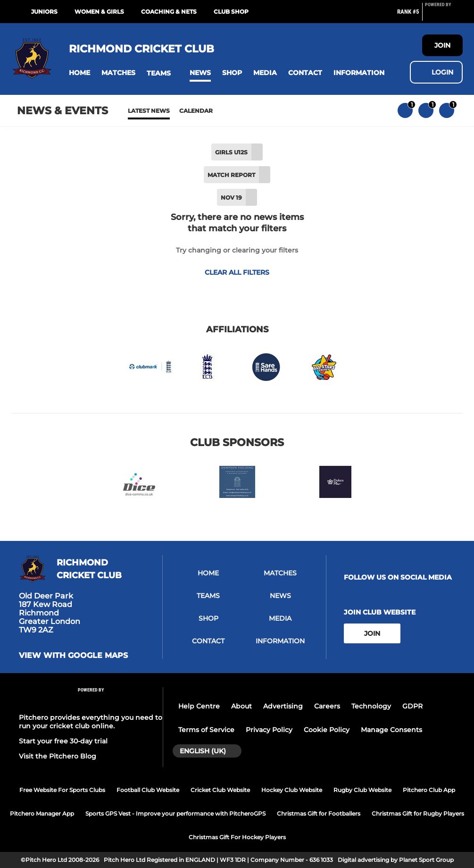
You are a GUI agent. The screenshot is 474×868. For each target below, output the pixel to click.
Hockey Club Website (292, 790)
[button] (79, 73)
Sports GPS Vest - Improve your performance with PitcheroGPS (175, 813)
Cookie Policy (327, 730)
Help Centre (199, 706)
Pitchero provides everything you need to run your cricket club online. (91, 722)
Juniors (44, 12)
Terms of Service (206, 730)
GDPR (412, 706)
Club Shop (231, 12)
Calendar (196, 111)
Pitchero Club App (429, 790)
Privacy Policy (269, 730)
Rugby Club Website (362, 790)
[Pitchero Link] (444, 16)
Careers (327, 706)
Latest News (149, 111)
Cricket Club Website (220, 790)
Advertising (283, 706)
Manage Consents (391, 730)
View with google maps (73, 656)
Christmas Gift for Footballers (319, 813)
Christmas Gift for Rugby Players (418, 813)
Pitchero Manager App (42, 813)
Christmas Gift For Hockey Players (237, 837)
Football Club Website (148, 790)
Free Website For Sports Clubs (62, 790)
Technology (371, 706)
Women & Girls (99, 12)
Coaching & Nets (169, 12)
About (241, 706)
